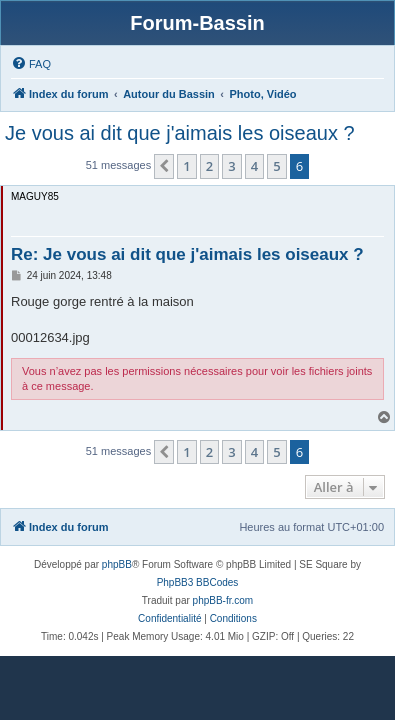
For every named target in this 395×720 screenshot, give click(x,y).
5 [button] (276, 166)
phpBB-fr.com (223, 600)
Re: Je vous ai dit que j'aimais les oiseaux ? (187, 254)
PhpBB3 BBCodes (198, 582)
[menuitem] (31, 64)
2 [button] (209, 166)
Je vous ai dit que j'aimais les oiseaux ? (180, 133)
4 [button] (254, 166)
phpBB (117, 564)
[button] (164, 166)
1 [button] (186, 166)
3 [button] (231, 166)
